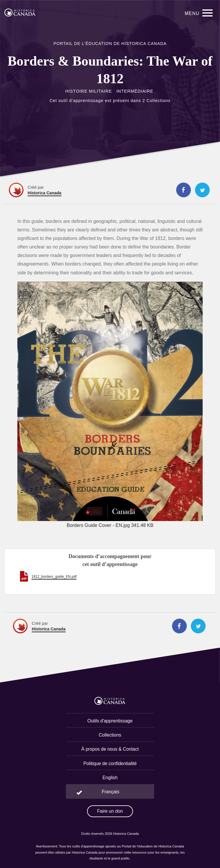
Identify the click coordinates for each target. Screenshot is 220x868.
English (110, 778)
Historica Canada (45, 193)
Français (111, 792)
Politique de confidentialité (110, 763)
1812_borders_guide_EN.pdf (54, 577)
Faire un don (110, 811)
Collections (110, 735)
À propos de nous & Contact (110, 749)
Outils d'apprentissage (110, 721)
